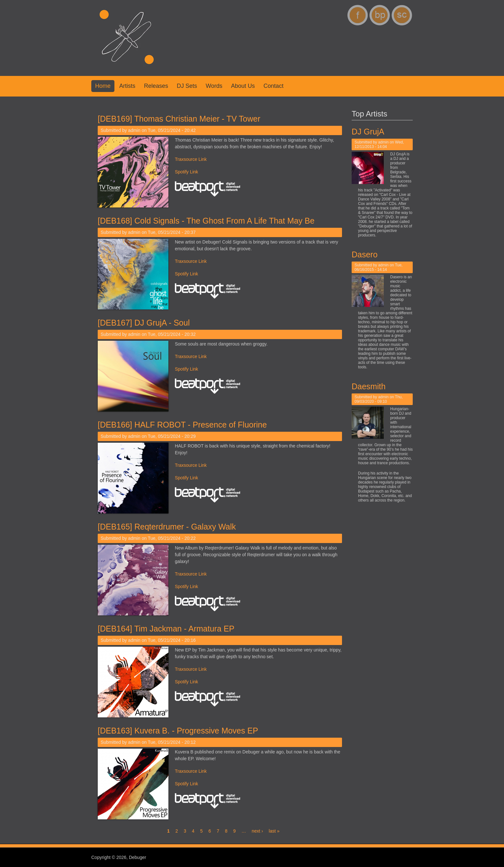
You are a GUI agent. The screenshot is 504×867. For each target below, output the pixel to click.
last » (274, 831)
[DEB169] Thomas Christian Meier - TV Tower (179, 119)
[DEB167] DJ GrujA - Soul (144, 323)
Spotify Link (186, 172)
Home (103, 86)
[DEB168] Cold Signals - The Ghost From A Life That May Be (206, 221)
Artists (127, 86)
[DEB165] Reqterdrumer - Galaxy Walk (167, 527)
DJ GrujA (368, 132)
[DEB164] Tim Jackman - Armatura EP (166, 629)
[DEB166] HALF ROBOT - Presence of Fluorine (182, 425)
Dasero (365, 254)
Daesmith (369, 386)
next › (257, 831)
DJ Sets (187, 86)
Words (214, 86)
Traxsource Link (191, 159)
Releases (156, 86)
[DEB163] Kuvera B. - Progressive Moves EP (178, 731)
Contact (274, 86)
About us (243, 86)
